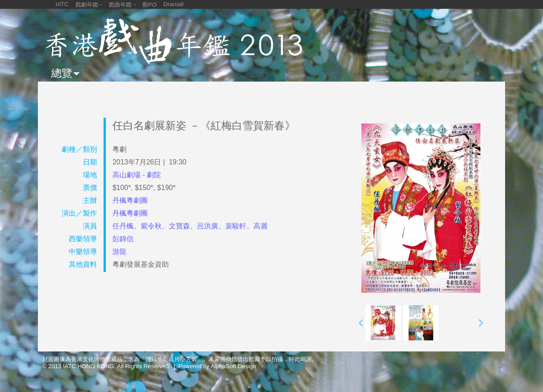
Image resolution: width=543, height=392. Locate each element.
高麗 (260, 226)
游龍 (119, 252)
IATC (62, 4)
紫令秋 (151, 226)
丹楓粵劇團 (130, 200)
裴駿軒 (236, 226)
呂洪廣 (208, 226)
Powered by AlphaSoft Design (217, 366)
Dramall (174, 4)
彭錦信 (123, 239)
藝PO (149, 5)
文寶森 (179, 226)
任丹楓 (123, 226)
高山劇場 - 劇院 (137, 175)
